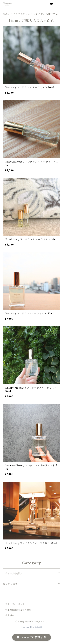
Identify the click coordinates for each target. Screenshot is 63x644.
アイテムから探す (21, 14)
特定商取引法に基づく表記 (18, 610)
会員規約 (10, 615)
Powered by (32, 627)
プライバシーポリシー (16, 604)
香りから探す (10, 584)
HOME (6, 14)
